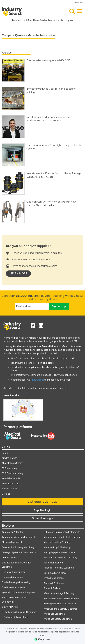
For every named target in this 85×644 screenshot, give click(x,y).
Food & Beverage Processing (16, 582)
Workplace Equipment (55, 614)
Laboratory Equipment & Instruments (62, 532)
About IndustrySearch (12, 463)
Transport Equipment (54, 583)
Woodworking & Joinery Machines (60, 609)
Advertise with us (10, 484)
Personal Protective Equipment (59, 568)
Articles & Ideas (9, 458)
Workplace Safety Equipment (58, 619)
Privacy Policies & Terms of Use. (67, 628)
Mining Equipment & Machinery (59, 552)
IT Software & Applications (15, 617)
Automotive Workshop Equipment (18, 537)
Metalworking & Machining (57, 547)
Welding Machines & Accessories (60, 604)
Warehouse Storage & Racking (59, 593)
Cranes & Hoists (10, 558)
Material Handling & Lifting (57, 542)
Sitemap (6, 494)
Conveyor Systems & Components (19, 552)
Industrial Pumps (10, 607)
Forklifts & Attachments (13, 587)
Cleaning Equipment (12, 542)
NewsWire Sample (11, 478)
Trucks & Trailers (52, 588)
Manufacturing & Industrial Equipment (62, 537)
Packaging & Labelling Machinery (60, 558)
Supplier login (42, 510)
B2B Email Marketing (12, 473)
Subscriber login (42, 518)
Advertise (78, 3)
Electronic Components (13, 572)
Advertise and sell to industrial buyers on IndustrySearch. (35, 388)
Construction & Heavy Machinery (18, 547)
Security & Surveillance (55, 573)
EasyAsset (38, 380)
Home (5, 453)
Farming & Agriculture (12, 577)
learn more (18, 274)
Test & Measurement (54, 578)
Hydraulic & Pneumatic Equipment (19, 592)
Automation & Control (12, 532)
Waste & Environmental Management (62, 599)
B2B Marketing (9, 468)
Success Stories (10, 489)
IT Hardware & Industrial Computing (19, 612)
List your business (42, 502)
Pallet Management (54, 563)
